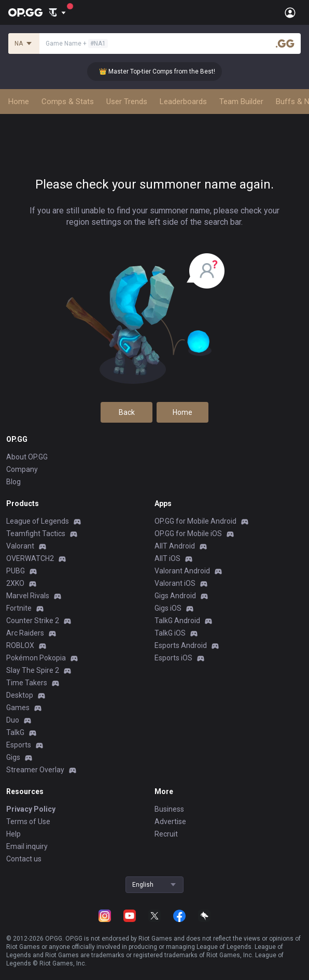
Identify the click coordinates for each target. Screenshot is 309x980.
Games (18, 708)
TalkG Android (177, 621)
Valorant (20, 546)
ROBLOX (20, 645)
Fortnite (19, 608)
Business (169, 809)
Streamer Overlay (35, 770)
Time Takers (27, 683)
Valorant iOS (175, 583)
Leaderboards (183, 102)
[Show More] (57, 12)
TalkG (15, 732)
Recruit (166, 834)
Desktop (20, 695)
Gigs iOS (168, 608)
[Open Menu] (290, 12)
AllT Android (175, 546)
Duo (13, 720)
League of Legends (38, 521)
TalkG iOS (170, 633)
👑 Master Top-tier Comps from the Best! (164, 71)
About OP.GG (27, 457)
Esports (19, 745)
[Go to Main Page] (25, 12)
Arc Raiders (25, 633)
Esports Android (181, 645)
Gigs (13, 757)
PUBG (16, 571)
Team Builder (241, 102)
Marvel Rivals (28, 596)
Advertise (170, 822)
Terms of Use (28, 822)
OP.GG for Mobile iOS (188, 534)
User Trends (127, 102)
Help (13, 834)
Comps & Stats (68, 102)
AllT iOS (167, 558)
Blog (13, 482)
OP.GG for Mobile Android (195, 521)
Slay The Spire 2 (33, 670)
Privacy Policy (31, 809)
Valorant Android (182, 571)
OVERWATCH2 (30, 558)
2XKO (15, 583)
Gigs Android (175, 596)
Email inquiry (27, 846)
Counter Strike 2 (33, 621)
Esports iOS (173, 658)
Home (19, 102)
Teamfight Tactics (36, 534)
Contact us (24, 859)
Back (127, 412)
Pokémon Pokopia (36, 658)
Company (22, 469)
